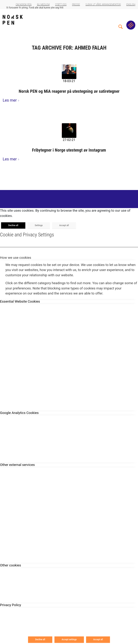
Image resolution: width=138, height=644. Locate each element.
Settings (39, 225)
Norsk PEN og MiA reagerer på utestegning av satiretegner (69, 91)
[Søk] (121, 20)
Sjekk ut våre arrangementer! (103, 5)
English (131, 5)
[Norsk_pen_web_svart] (13, 20)
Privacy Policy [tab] (11, 605)
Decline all (13, 225)
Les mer (12, 100)
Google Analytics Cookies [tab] (19, 413)
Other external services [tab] (17, 465)
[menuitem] (121, 20)
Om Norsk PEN (24, 5)
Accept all (64, 225)
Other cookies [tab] (11, 565)
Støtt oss (61, 5)
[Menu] (131, 25)
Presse (76, 5)
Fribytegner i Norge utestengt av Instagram (69, 150)
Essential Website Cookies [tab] (20, 301)
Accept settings (69, 639)
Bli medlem (43, 5)
